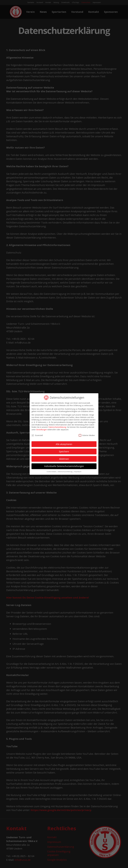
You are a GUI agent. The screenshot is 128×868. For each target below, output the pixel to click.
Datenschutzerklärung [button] (65, 472)
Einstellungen (42, 430)
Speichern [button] (64, 451)
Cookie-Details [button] (51, 472)
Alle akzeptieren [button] (64, 444)
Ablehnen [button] (64, 459)
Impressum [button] (78, 472)
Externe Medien (87, 435)
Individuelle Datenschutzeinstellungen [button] (64, 466)
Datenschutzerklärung (57, 427)
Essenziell (37, 435)
